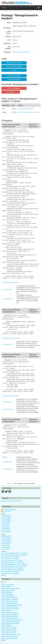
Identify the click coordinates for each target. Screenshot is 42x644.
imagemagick (16, 47)
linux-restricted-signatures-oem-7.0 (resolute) (15, 553)
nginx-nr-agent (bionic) (8, 585)
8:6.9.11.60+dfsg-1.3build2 (26, 109)
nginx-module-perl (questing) (10, 614)
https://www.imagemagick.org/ (21, 52)
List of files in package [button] (14, 76)
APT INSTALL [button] (11, 92)
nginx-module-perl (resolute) (10, 600)
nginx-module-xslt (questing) (10, 612)
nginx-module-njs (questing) (10, 618)
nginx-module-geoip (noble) (9, 637)
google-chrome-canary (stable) (10, 588)
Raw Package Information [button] (14, 63)
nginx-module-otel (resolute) (10, 601)
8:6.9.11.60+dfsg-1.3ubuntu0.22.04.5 (29, 112)
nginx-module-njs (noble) (9, 633)
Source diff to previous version (11, 282)
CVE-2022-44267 (7, 344)
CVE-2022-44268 (7, 409)
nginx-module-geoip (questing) (10, 622)
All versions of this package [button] (14, 66)
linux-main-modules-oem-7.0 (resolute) (13, 562)
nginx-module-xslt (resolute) (10, 598)
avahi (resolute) (6, 530)
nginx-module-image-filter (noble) (11, 635)
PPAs (5, 582)
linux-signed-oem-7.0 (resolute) (11, 557)
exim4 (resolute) (6, 515)
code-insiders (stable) (8, 596)
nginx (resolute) (6, 611)
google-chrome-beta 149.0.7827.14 (12, 501)
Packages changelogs (10, 509)
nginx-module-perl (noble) (9, 629)
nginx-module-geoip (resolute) (10, 607)
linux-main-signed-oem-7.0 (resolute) (12, 560)
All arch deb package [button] (14, 88)
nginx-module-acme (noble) (9, 638)
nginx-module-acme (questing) (10, 624)
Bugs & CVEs (8, 511)
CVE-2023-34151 (7, 299)
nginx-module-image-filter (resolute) (12, 605)
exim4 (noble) (5, 523)
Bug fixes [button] (14, 70)
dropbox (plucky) (6, 587)
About (9, 483)
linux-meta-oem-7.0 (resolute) (10, 559)
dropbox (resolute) (7, 592)
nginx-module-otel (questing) (10, 616)
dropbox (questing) (7, 594)
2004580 (5, 457)
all (5, 575)
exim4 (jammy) (6, 526)
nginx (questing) (6, 625)
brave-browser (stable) (8, 590)
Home (4, 8)
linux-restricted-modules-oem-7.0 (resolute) (14, 555)
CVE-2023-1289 (7, 290)
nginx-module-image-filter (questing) (12, 620)
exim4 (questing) (6, 519)
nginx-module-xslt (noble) (9, 627)
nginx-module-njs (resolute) (9, 603)
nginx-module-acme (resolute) (10, 609)
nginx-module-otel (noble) (9, 631)
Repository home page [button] (14, 79)
